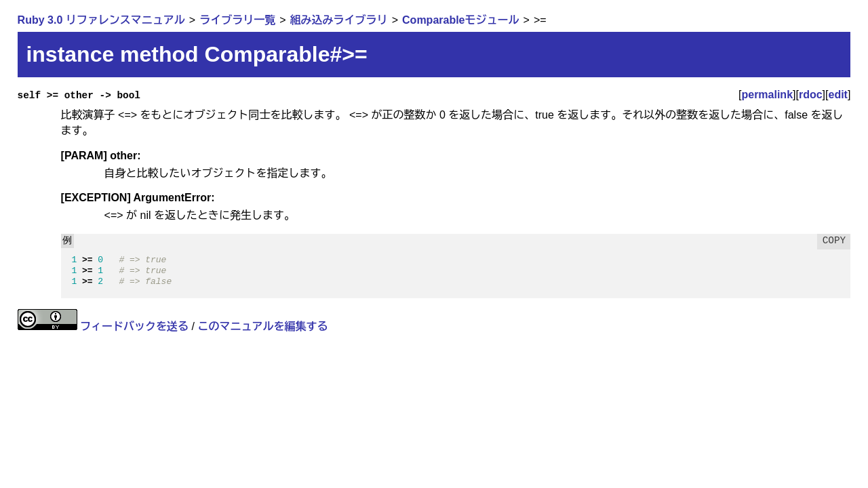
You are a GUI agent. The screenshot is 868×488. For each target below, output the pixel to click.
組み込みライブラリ (339, 20)
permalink (767, 95)
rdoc (811, 95)
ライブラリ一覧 (237, 20)
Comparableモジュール (460, 20)
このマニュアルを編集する (262, 326)
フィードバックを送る (134, 326)
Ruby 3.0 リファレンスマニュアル (101, 20)
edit (838, 95)
